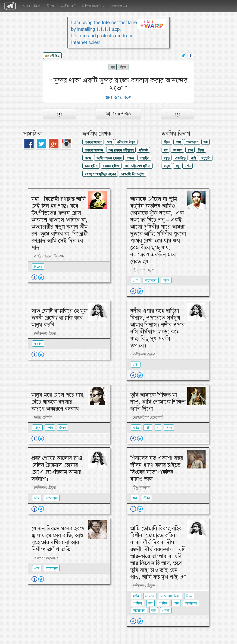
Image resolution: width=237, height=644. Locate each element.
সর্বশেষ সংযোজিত (93, 6)
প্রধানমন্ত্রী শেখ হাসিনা (137, 166)
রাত (154, 610)
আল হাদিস (91, 166)
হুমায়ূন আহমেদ (94, 150)
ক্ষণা (109, 142)
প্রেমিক (163, 603)
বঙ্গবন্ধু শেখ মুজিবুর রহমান (100, 174)
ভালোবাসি (139, 610)
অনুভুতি (206, 158)
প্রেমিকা (137, 603)
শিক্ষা (201, 150)
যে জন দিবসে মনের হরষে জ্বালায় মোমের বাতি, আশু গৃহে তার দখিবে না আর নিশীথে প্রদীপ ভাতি (58, 539)
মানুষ (167, 166)
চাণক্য (130, 158)
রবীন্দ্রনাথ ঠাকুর (126, 142)
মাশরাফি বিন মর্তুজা (133, 174)
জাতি (136, 428)
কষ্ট (205, 142)
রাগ (150, 603)
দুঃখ (190, 150)
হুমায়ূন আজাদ (93, 142)
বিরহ (189, 596)
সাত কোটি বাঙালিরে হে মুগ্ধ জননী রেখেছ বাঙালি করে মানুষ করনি (59, 318)
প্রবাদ (88, 158)
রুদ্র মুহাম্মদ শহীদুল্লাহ (121, 150)
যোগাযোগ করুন (120, 6)
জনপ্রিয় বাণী (68, 6)
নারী (193, 158)
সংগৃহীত (144, 158)
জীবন (123, 67)
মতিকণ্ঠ (143, 150)
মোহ (136, 364)
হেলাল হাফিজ (111, 166)
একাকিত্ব (180, 158)
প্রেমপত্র (150, 596)
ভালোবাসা (192, 142)
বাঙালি (38, 344)
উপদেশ (178, 150)
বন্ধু (177, 166)
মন (113, 67)
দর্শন (188, 166)
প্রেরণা (166, 610)
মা (158, 428)
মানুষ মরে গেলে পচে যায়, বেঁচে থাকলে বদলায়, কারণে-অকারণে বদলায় (58, 402)
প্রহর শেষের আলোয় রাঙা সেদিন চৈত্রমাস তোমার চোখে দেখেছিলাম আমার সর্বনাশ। (57, 468)
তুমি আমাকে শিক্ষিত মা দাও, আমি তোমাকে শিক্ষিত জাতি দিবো (158, 402)
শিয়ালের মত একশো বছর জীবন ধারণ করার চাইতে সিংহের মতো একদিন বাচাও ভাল (157, 468)
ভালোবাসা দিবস (170, 596)
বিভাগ (50, 6)
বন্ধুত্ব (167, 158)
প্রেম (178, 142)
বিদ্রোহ (38, 267)
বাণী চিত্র (52, 56)
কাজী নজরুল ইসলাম (109, 158)
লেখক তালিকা (32, 6)
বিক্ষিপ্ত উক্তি (118, 114)
